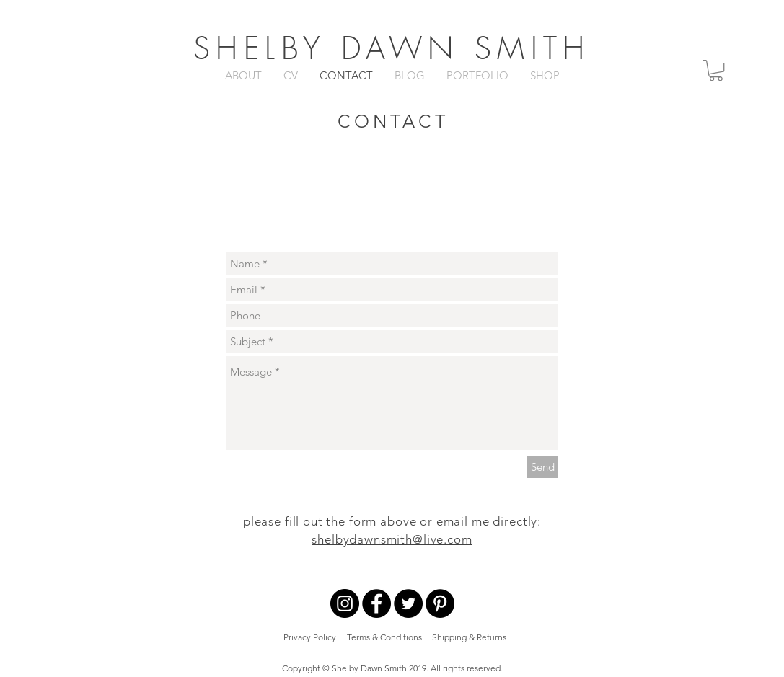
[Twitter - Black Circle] (408, 603)
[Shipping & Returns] (469, 638)
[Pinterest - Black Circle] (440, 603)
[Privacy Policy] (310, 638)
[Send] (543, 467)
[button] (716, 70)
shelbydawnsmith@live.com (392, 539)
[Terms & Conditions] (385, 638)
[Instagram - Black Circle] (345, 603)
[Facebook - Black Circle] (376, 603)
